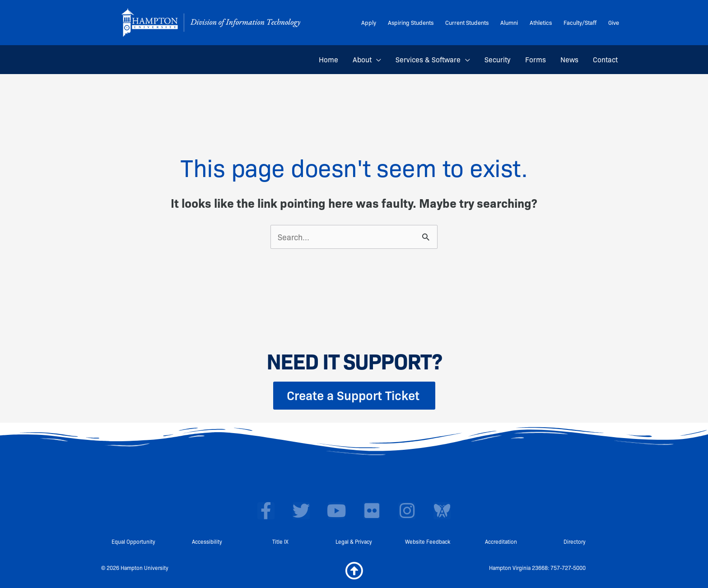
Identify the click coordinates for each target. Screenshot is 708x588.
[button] (376, 60)
